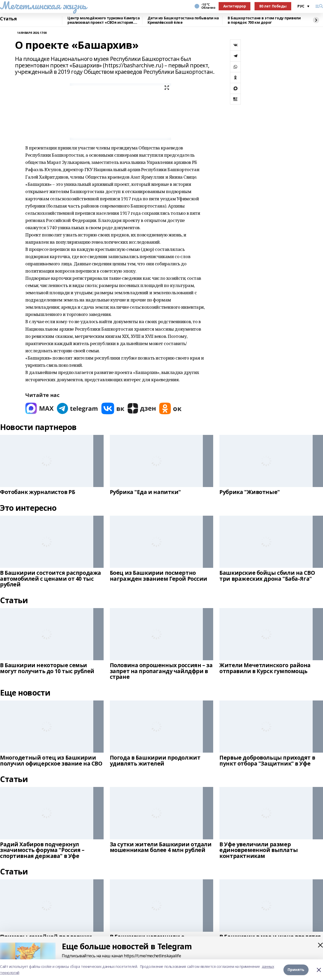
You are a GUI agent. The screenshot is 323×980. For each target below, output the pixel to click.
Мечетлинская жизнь (43, 5)
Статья (8, 19)
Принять (296, 970)
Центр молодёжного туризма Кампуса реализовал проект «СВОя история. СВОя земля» (103, 20)
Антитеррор (235, 6)
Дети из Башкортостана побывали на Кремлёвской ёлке (183, 20)
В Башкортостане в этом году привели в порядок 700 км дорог (264, 20)
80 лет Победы (273, 6)
